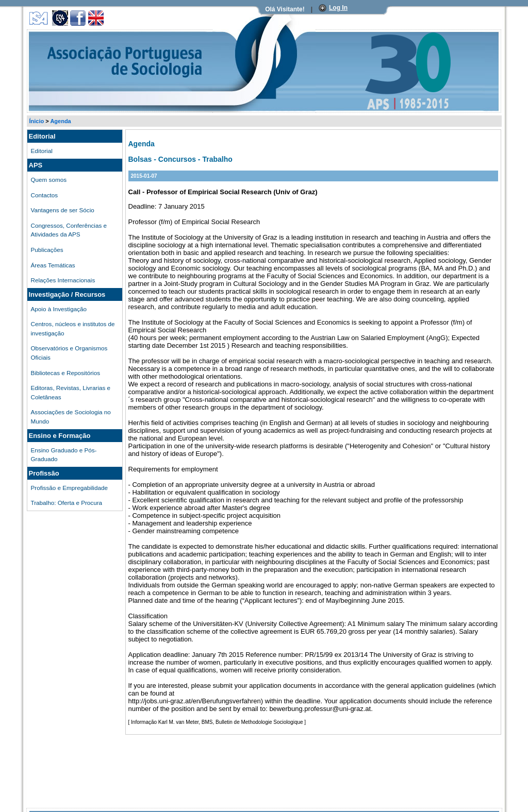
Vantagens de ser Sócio (63, 210)
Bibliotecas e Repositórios (65, 373)
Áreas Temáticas (53, 265)
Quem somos (49, 180)
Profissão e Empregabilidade (69, 488)
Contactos (45, 195)
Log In (338, 8)
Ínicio (37, 121)
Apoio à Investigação (59, 309)
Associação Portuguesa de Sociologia (74, 33)
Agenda (60, 121)
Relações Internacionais (63, 280)
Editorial (42, 151)
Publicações (47, 250)
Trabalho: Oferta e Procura (67, 503)
